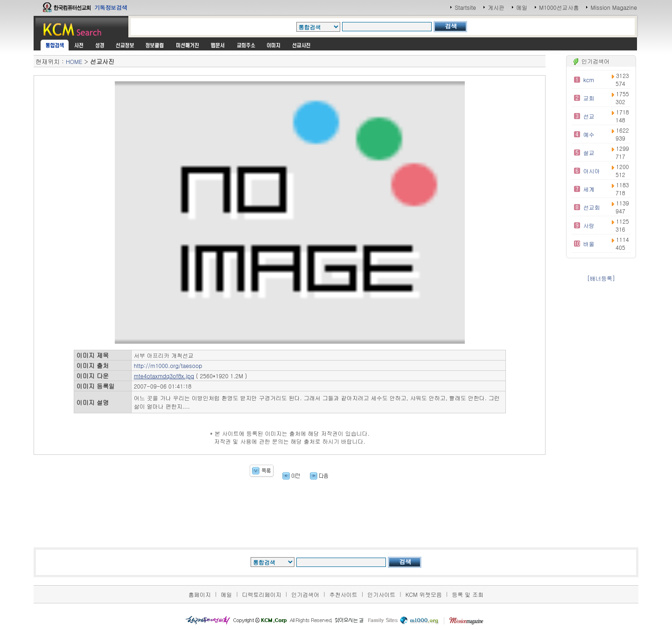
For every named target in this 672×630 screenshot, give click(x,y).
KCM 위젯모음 (424, 594)
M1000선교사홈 (559, 7)
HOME (74, 61)
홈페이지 (200, 594)
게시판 (496, 7)
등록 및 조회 (468, 594)
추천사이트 (343, 594)
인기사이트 (381, 594)
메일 (522, 7)
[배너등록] (601, 278)
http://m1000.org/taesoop (168, 365)
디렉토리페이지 (262, 594)
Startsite (465, 7)
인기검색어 (305, 594)
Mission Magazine (614, 7)
